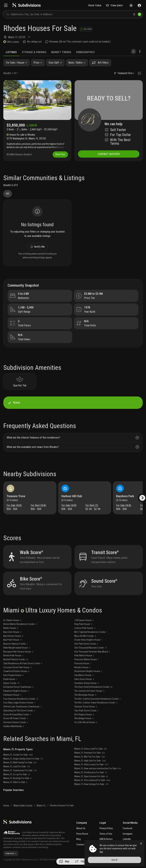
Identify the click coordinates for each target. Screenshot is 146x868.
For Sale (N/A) (14, 505)
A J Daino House (12, 620)
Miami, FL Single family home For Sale (23, 759)
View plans (114, 5)
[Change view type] (139, 73)
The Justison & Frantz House (89, 691)
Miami (11, 37)
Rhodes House (82, 667)
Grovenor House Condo (16, 722)
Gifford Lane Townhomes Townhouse (22, 707)
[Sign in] (139, 5)
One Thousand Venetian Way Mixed (92, 652)
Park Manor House (84, 655)
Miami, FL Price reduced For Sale (92, 780)
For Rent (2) (92, 505)
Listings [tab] (11, 52)
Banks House (11, 628)
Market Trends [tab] (61, 52)
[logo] (27, 7)
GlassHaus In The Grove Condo (19, 711)
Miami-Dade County (23, 805)
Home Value (95, 5)
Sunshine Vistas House (86, 683)
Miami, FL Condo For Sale (18, 755)
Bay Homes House (13, 636)
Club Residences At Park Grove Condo (23, 663)
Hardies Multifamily (14, 726)
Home (6, 805)
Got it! (114, 860)
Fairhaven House (12, 695)
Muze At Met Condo (85, 636)
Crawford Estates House (16, 671)
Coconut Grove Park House (17, 667)
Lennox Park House (85, 628)
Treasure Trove (16, 496)
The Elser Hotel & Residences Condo (93, 687)
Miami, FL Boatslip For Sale (17, 778)
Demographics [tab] (85, 52)
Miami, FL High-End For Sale (90, 761)
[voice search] (134, 14)
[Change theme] (131, 5)
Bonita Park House (13, 655)
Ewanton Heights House (16, 691)
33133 (22, 37)
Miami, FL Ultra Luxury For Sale (91, 764)
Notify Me (37, 247)
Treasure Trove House (86, 707)
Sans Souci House (84, 679)
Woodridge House (84, 718)
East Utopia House (13, 675)
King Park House (83, 624)
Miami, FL (41, 805)
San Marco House (84, 675)
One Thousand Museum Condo (91, 648)
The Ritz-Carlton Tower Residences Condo (96, 703)
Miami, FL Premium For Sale (90, 753)
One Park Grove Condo (86, 644)
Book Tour (60, 154)
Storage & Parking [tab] (34, 52)
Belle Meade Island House (17, 648)
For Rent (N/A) (38, 505)
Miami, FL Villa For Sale (15, 782)
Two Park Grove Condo (86, 711)
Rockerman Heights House (88, 671)
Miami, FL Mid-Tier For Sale (90, 757)
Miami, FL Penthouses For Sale (91, 772)
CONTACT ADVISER (109, 154)
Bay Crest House (12, 632)
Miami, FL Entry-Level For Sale (91, 749)
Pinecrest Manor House (87, 659)
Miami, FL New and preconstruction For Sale (97, 768)
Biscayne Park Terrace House (18, 652)
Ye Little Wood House (86, 722)
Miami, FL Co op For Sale (17, 774)
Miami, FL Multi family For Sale (20, 762)
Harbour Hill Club (72, 496)
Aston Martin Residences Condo (20, 624)
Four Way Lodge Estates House (19, 703)
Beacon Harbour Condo (16, 644)
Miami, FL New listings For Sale (91, 784)
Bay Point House (13, 640)
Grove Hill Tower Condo (16, 718)
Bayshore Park (125, 496)
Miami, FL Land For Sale (17, 766)
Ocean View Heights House (88, 640)
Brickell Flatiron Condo (16, 659)
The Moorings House (85, 695)
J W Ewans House (84, 620)
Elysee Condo (11, 683)
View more (11, 853)
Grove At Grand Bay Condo (17, 715)
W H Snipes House (84, 715)
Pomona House (83, 663)
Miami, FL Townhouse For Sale (20, 770)
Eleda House (10, 679)
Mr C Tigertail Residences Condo (91, 632)
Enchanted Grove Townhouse (18, 687)
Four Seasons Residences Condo (21, 699)
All (8, 194)
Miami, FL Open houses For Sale (91, 776)
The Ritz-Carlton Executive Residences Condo (97, 699)
